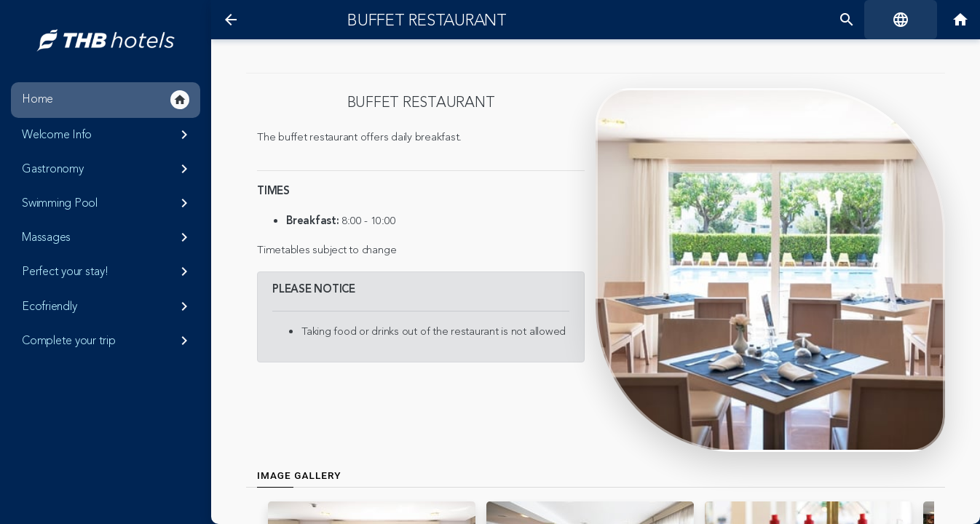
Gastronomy (107, 169)
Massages (107, 237)
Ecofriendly (107, 306)
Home (106, 100)
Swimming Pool (107, 203)
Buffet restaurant (427, 20)
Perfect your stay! (107, 271)
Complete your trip (107, 341)
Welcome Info (107, 135)
